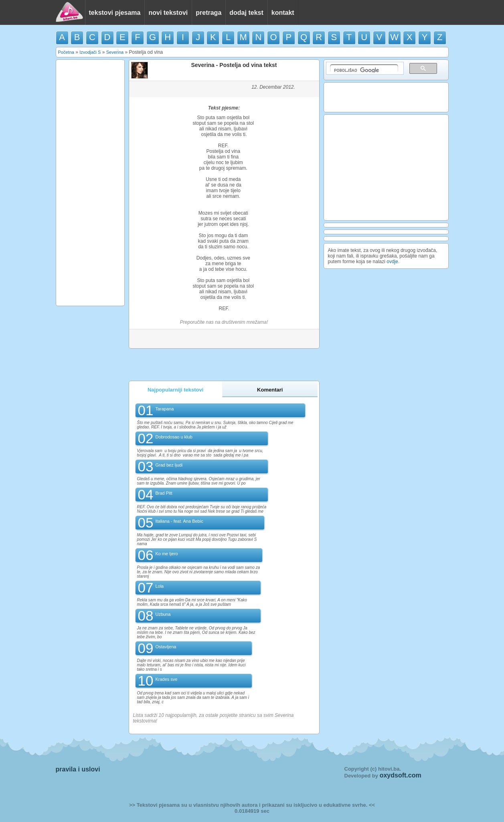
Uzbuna (163, 614)
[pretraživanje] (364, 68)
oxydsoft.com (401, 775)
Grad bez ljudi (169, 465)
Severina (115, 52)
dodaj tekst (246, 13)
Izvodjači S (90, 52)
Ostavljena (166, 647)
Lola (159, 586)
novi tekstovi (168, 13)
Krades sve (166, 679)
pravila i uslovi (78, 769)
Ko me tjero (166, 554)
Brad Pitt (164, 493)
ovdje (392, 262)
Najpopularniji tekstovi (175, 390)
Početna (66, 52)
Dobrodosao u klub (174, 437)
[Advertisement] (90, 182)
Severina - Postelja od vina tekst (234, 65)
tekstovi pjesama (115, 13)
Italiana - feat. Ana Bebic (179, 521)
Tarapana (164, 409)
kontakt (283, 13)
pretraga (208, 13)
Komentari (270, 390)
